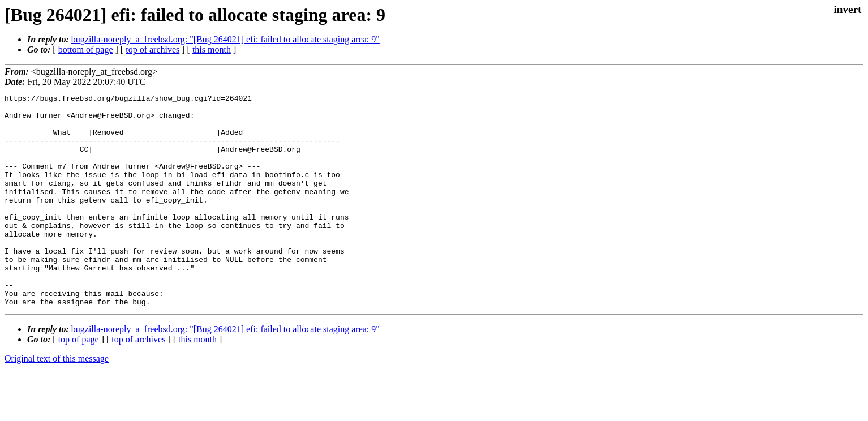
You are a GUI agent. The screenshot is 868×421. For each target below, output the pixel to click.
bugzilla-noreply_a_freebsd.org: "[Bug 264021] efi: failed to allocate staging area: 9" (225, 39)
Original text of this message (57, 401)
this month (212, 50)
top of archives (152, 50)
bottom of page (86, 50)
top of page (79, 382)
